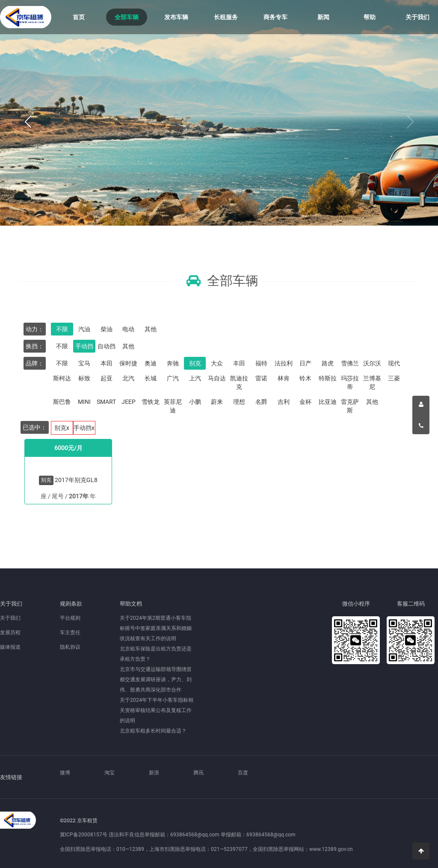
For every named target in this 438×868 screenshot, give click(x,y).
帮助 (370, 17)
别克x (62, 428)
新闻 (323, 17)
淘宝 (109, 773)
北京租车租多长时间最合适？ (153, 731)
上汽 (195, 378)
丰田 (239, 363)
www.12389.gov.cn (331, 849)
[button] (28, 122)
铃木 (305, 378)
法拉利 (284, 363)
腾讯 (198, 773)
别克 (195, 363)
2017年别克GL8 (76, 480)
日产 (305, 363)
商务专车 (275, 17)
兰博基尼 (372, 383)
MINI (84, 402)
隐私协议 (70, 647)
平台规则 (70, 618)
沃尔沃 (372, 363)
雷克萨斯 (350, 406)
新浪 (154, 773)
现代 (394, 363)
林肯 (284, 378)
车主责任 (70, 633)
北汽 (128, 378)
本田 (107, 363)
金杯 (305, 402)
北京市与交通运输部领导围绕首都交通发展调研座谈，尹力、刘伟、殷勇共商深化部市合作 (156, 680)
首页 (79, 17)
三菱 (394, 378)
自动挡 (107, 346)
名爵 (261, 402)
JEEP (129, 402)
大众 (217, 363)
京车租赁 (26, 17)
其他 (151, 329)
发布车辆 (176, 17)
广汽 (173, 378)
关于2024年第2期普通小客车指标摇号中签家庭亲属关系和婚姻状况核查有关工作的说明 (156, 628)
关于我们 (417, 17)
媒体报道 (10, 647)
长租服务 (226, 17)
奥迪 (151, 363)
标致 (84, 378)
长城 (151, 378)
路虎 (328, 363)
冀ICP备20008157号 (84, 835)
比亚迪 (328, 402)
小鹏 (195, 402)
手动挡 (84, 346)
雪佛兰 (350, 363)
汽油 (84, 329)
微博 (65, 773)
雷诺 (261, 378)
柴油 (107, 329)
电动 (128, 329)
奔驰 (173, 363)
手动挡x (84, 428)
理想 (239, 402)
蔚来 (217, 402)
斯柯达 (62, 378)
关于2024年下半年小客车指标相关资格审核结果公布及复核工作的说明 (157, 710)
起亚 (107, 378)
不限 (62, 329)
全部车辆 (127, 17)
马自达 (217, 378)
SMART (106, 402)
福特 (261, 363)
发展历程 (10, 633)
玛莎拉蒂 (350, 383)
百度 (243, 773)
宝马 (84, 363)
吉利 (284, 402)
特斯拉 (328, 378)
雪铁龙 (151, 402)
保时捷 (128, 363)
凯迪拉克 (239, 383)
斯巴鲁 (62, 402)
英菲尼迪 (173, 406)
